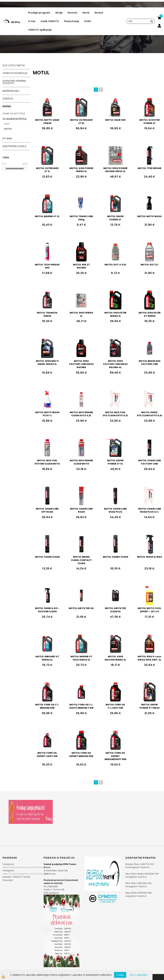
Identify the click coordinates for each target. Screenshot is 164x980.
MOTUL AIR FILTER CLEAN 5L (115, 610)
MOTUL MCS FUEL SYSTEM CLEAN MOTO (47, 462)
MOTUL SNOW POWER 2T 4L (115, 462)
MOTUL (8, 129)
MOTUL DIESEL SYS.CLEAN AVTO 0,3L (150, 414)
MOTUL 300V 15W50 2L (81, 314)
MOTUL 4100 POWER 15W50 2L (81, 170)
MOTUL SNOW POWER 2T (115, 218)
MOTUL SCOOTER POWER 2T (150, 122)
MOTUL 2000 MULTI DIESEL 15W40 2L (47, 363)
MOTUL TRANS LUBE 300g (81, 218)
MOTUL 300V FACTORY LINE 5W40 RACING (81, 364)
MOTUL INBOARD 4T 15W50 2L (47, 658)
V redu (120, 975)
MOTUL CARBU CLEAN (115, 557)
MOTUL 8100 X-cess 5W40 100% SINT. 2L (149, 658)
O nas (32, 21)
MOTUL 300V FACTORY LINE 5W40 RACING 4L (115, 364)
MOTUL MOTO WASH (149, 216)
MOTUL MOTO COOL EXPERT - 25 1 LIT (149, 610)
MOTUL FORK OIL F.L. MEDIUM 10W (47, 706)
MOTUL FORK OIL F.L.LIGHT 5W (115, 706)
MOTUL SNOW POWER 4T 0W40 (149, 706)
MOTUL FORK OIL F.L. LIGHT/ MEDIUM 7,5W (81, 706)
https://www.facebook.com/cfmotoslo (24, 867)
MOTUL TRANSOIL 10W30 (47, 314)
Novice (99, 13)
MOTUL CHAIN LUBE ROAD (81, 510)
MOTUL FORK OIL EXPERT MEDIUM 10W (81, 755)
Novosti (72, 13)
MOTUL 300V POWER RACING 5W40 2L (115, 170)
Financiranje (72, 21)
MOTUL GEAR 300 (115, 120)
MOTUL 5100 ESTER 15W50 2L (115, 314)
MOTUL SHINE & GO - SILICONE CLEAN (47, 610)
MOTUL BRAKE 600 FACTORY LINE (150, 363)
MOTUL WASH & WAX (149, 557)
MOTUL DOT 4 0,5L (115, 265)
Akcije (59, 13)
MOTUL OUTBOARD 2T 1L (47, 170)
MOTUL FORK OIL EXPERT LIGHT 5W (47, 755)
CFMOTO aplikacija (40, 30)
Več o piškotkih (138, 975)
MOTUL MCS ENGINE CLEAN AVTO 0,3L (81, 414)
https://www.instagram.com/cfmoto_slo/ (26, 874)
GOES (87, 21)
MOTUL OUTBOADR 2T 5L (81, 122)
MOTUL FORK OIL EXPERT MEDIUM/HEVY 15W (115, 756)
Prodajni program (39, 13)
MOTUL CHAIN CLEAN (47, 557)
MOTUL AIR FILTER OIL (81, 608)
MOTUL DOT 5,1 (149, 265)
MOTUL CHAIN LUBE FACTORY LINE (150, 462)
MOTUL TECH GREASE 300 (47, 266)
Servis (86, 13)
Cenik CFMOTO (50, 21)
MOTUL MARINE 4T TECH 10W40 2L (81, 658)
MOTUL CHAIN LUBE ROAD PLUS (115, 510)
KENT (7, 124)
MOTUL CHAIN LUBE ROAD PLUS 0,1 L (150, 510)
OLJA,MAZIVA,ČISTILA (15, 119)
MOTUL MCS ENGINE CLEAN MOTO (81, 462)
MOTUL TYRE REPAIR (149, 168)
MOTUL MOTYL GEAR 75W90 (47, 122)
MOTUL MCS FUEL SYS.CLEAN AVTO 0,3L (115, 414)
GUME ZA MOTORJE (14, 114)
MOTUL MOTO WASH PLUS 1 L (47, 414)
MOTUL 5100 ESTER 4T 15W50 (150, 314)
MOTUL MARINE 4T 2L (47, 216)
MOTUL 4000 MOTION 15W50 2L (115, 658)
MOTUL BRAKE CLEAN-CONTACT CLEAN (81, 560)
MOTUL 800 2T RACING (81, 266)
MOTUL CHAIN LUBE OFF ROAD (47, 510)
